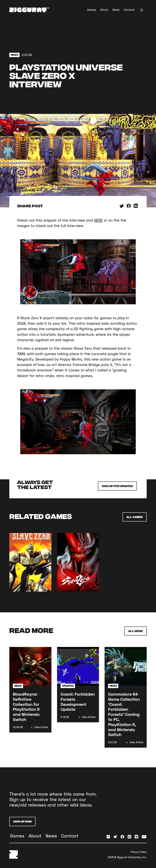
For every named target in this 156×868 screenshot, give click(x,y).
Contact (129, 10)
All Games (135, 517)
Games (92, 10)
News (116, 10)
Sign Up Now (22, 821)
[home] (29, 10)
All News (135, 631)
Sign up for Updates (117, 486)
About (104, 10)
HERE (98, 220)
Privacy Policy (139, 852)
